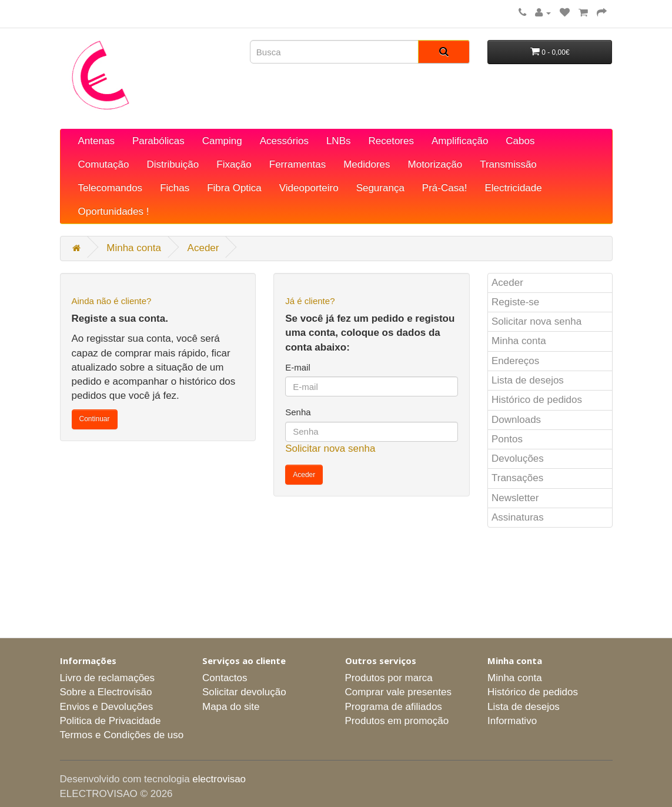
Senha (298, 412)
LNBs (339, 141)
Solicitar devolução (244, 692)
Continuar (95, 419)
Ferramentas (297, 164)
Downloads (516, 420)
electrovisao (219, 779)
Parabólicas (158, 141)
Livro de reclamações (108, 678)
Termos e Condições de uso (122, 735)
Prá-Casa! (445, 188)
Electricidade (513, 188)
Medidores (367, 164)
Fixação (234, 164)
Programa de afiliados (394, 707)
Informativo (512, 721)
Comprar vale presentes (398, 692)
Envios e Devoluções (107, 707)
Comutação (104, 164)
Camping (222, 141)
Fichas (175, 188)
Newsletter (515, 498)
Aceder (203, 248)
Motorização (435, 164)
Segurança (380, 188)
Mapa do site (231, 707)
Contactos (225, 678)
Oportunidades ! (114, 211)
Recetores (391, 141)
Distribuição (173, 164)
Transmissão (508, 164)
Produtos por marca (389, 678)
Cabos (520, 141)
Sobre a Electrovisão (106, 692)
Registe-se (515, 302)
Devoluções (518, 458)
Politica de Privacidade (111, 721)
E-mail (298, 367)
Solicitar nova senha (330, 448)
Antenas (96, 141)
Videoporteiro (309, 188)
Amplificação (460, 141)
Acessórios (284, 141)
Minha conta (134, 248)
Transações (517, 478)
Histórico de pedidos (537, 400)
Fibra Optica (234, 188)
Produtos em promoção (397, 721)
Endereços (515, 361)
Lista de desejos (528, 380)
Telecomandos (111, 188)
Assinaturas (518, 517)
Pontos (507, 439)
